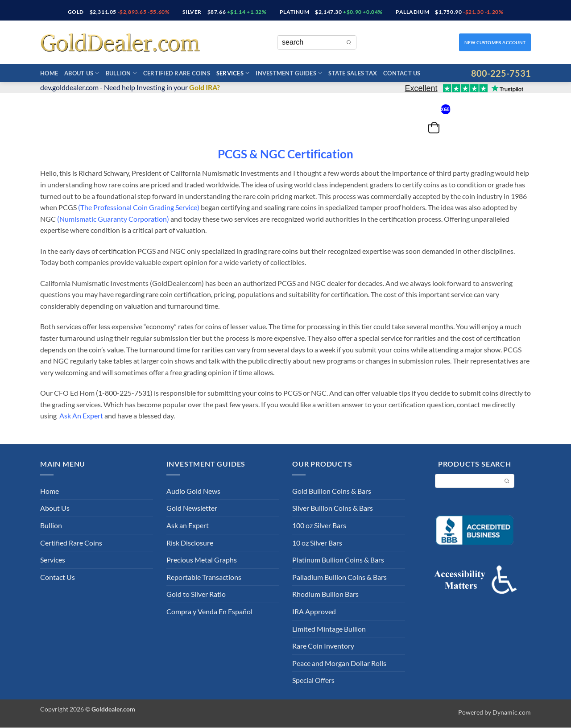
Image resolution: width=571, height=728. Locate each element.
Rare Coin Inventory (323, 646)
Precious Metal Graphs (202, 560)
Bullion (121, 73)
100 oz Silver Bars (319, 525)
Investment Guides (289, 73)
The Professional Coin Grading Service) (140, 207)
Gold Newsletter (192, 508)
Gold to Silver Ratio (196, 594)
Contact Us (402, 73)
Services (233, 73)
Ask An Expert (82, 416)
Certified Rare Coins (177, 73)
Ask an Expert (188, 525)
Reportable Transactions (204, 577)
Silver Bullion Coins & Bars (333, 508)
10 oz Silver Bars (317, 543)
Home (49, 73)
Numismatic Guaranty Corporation (113, 219)
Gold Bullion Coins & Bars (332, 491)
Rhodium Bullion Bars (325, 594)
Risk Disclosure (190, 543)
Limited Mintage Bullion (329, 629)
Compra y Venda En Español (209, 611)
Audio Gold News (193, 491)
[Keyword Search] (309, 42)
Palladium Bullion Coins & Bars (339, 577)
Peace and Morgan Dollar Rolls (339, 663)
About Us (82, 73)
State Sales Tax (353, 73)
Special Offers (313, 680)
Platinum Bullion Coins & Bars (338, 560)
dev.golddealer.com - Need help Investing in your (130, 87)
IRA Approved (314, 611)
